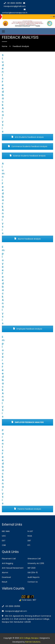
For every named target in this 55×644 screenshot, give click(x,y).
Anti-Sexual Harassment (13, 568)
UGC (4, 536)
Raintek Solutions (33, 642)
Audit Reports (33, 577)
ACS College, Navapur (29, 638)
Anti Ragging (7, 563)
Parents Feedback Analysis (28, 509)
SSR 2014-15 (33, 573)
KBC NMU (6, 531)
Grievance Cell (34, 559)
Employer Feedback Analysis (28, 422)
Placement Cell (9, 559)
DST (4, 541)
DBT (29, 541)
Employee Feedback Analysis (28, 329)
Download (6, 577)
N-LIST (30, 531)
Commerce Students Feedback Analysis (28, 146)
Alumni (5, 573)
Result (5, 582)
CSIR (4, 545)
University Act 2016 (36, 563)
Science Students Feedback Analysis (28, 156)
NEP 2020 (32, 568)
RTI (29, 545)
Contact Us (33, 582)
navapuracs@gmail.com (14, 611)
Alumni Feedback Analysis (28, 239)
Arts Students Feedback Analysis (28, 137)
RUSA (30, 536)
